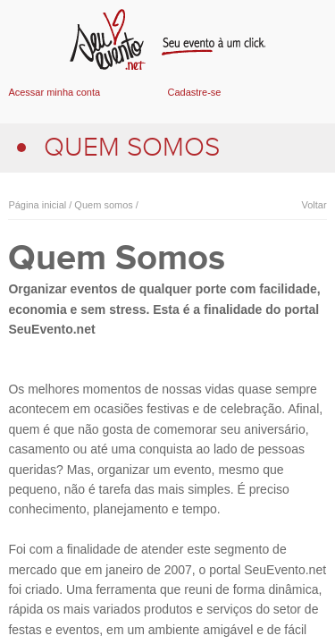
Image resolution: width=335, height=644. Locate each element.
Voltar (314, 205)
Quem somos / (105, 205)
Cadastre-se (195, 92)
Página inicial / (40, 205)
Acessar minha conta (54, 92)
